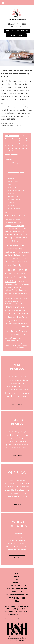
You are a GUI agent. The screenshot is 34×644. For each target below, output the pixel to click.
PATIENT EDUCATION (18, 524)
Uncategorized (13, 205)
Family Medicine (13, 181)
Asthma (11, 169)
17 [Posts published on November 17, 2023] (20, 146)
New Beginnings (16, 125)
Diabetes (11, 178)
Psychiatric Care (13, 196)
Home (17, 574)
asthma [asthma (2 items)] (18, 220)
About (17, 577)
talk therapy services (14, 199)
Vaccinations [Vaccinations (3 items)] (19, 348)
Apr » (8, 158)
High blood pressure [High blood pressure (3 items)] (12, 273)
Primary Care (12, 193)
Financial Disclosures (17, 589)
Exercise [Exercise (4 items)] (26, 252)
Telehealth (11, 202)
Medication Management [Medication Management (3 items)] (13, 304)
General (12, 123)
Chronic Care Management (16, 172)
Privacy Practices (17, 598)
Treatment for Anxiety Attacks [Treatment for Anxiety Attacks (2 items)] (12, 345)
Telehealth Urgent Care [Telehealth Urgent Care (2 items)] (20, 343)
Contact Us (17, 592)
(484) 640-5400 (20, 24)
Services (17, 583)
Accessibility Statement (17, 595)
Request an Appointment (17, 31)
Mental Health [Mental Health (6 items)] (13, 307)
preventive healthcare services (17, 190)
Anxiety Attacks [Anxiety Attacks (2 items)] (12, 220)
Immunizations (13, 187)
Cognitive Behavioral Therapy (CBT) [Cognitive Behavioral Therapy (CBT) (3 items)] (17, 229)
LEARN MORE (17, 404)
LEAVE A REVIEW (17, 422)
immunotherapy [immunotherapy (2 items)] (20, 296)
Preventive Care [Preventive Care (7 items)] (17, 317)
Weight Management (15, 209)
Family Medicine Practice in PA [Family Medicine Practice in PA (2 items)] (20, 258)
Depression (12, 175)
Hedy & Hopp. (20, 640)
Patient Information (17, 586)
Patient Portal (16, 35)
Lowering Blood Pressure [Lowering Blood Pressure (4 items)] (16, 298)
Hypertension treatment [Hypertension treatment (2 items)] (10, 296)
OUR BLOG (17, 473)
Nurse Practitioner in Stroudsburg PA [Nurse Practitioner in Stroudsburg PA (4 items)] (17, 314)
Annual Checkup (13, 163)
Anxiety (10, 166)
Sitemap (17, 601)
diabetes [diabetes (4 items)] (8, 231)
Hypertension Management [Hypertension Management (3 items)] (17, 293)
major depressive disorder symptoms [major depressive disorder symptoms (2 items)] (13, 301)
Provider (17, 580)
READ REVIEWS (17, 367)
